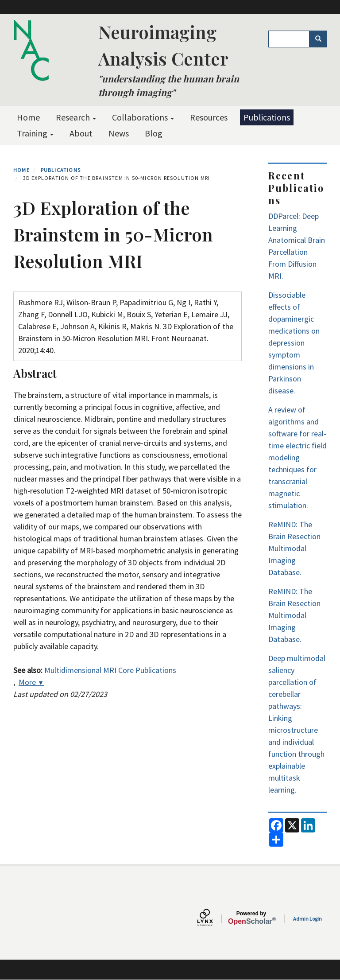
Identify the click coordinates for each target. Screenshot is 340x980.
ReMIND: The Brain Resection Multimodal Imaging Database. (294, 548)
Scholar (251, 918)
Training (35, 133)
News (119, 133)
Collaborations (143, 117)
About (81, 133)
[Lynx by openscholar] (212, 919)
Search (321, 39)
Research (76, 117)
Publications (267, 117)
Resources (209, 117)
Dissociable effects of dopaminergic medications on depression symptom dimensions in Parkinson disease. (294, 343)
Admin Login (307, 919)
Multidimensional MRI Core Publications (110, 670)
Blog (154, 133)
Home (28, 117)
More (31, 682)
